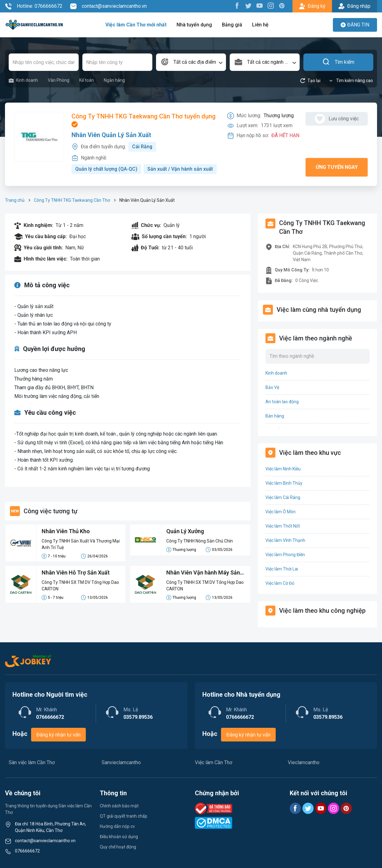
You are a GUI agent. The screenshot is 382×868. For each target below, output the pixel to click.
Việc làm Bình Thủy (284, 483)
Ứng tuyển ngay (337, 167)
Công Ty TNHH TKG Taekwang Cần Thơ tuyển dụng (144, 120)
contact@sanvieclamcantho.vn (108, 6)
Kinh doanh (23, 80)
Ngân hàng (114, 80)
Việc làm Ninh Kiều (283, 469)
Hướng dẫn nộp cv (117, 826)
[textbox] (191, 62)
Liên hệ (260, 25)
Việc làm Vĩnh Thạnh (285, 540)
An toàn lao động (282, 402)
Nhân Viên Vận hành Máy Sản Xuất (203, 573)
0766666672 (27, 851)
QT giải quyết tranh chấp (124, 816)
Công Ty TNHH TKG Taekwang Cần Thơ (72, 200)
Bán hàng (275, 416)
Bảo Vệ (272, 387)
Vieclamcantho (304, 762)
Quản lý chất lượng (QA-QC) (106, 169)
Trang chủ (15, 200)
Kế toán (87, 80)
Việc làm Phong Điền (285, 555)
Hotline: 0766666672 (34, 6)
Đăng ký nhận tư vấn (58, 735)
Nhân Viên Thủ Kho (66, 531)
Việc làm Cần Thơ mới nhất (136, 25)
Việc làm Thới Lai (282, 569)
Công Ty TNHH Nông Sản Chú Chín (200, 541)
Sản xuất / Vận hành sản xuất (180, 169)
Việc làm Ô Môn (281, 512)
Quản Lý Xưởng (185, 531)
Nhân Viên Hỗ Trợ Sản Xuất (76, 573)
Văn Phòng (59, 80)
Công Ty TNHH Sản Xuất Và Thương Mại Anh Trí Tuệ (81, 544)
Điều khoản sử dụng (119, 837)
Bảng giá (232, 25)
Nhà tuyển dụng (194, 25)
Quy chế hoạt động (118, 847)
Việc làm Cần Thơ (214, 762)
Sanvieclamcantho (121, 762)
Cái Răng (142, 147)
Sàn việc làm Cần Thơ (32, 762)
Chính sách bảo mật (119, 806)
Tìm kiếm (338, 62)
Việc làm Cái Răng (283, 497)
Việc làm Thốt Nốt (283, 526)
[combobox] (191, 62)
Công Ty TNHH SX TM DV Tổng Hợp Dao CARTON (80, 586)
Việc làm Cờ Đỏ (280, 583)
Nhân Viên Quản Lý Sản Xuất (111, 135)
